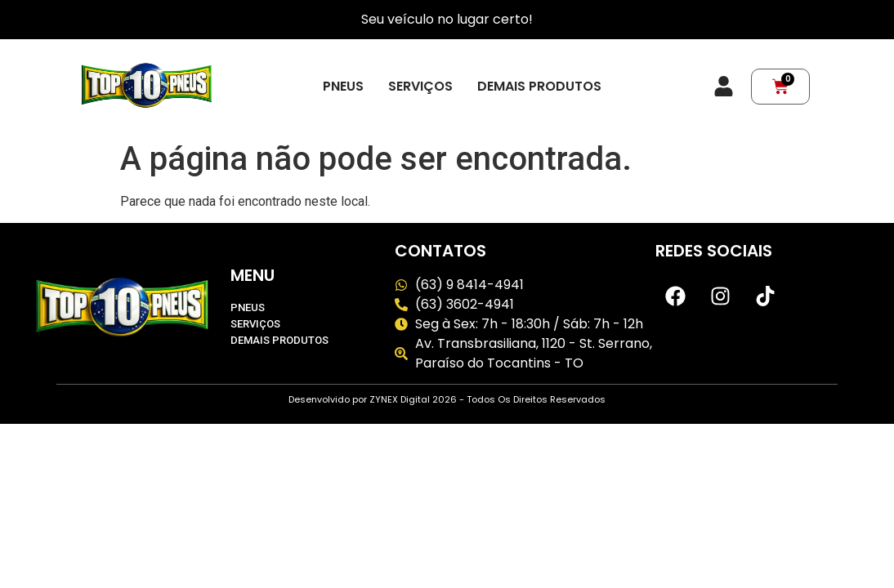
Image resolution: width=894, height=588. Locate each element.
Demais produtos (539, 87)
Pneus (343, 87)
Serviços (420, 87)
